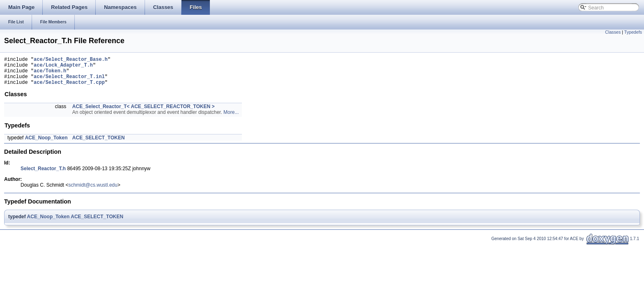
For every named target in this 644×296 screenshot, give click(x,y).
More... (231, 118)
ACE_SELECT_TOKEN (99, 144)
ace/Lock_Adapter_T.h (63, 67)
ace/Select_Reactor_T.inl (69, 81)
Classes (613, 32)
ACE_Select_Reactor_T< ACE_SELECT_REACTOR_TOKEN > (144, 113)
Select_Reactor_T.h (43, 175)
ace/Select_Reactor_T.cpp (69, 88)
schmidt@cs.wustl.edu (93, 191)
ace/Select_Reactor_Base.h (71, 60)
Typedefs (633, 32)
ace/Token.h (50, 74)
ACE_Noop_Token (46, 144)
